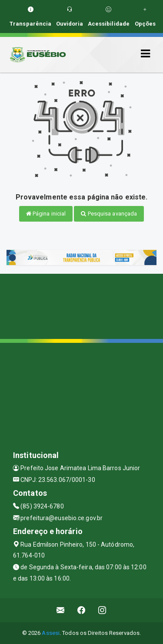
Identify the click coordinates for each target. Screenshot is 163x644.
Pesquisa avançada (109, 214)
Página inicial (46, 214)
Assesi (51, 633)
